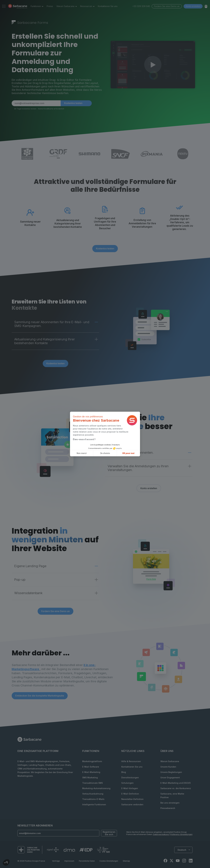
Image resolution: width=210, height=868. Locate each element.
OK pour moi (128, 453)
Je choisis (105, 453)
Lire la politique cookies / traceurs (105, 445)
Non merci (82, 453)
